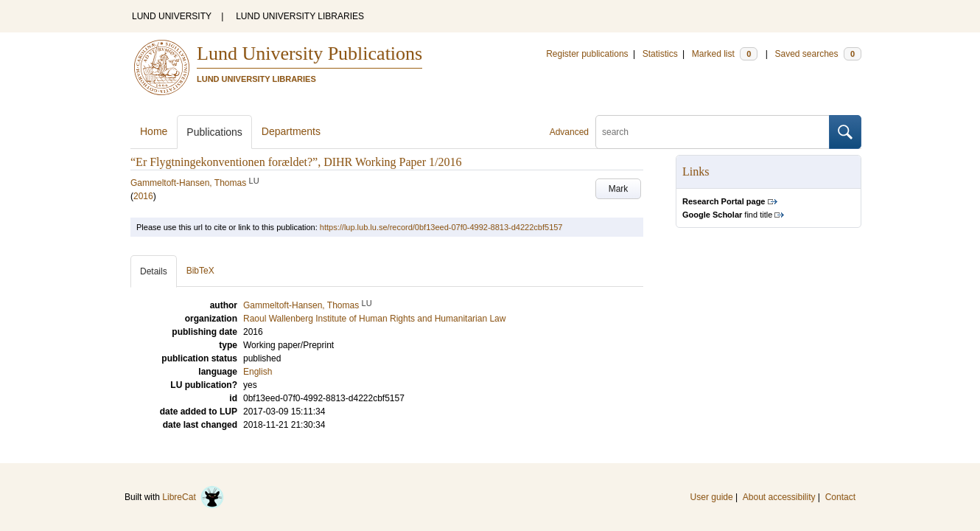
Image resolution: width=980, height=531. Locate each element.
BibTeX (200, 271)
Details (154, 271)
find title (727, 215)
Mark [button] (619, 189)
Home (154, 131)
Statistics (660, 54)
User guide (712, 497)
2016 (143, 196)
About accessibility (779, 497)
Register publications (587, 54)
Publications (214, 132)
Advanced (569, 132)
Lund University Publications (309, 53)
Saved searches (818, 54)
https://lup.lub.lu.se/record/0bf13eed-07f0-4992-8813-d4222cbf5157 (441, 227)
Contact (840, 497)
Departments (291, 131)
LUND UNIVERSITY (172, 16)
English (258, 372)
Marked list (725, 54)
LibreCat (193, 497)
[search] (713, 132)
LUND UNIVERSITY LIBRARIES (300, 16)
